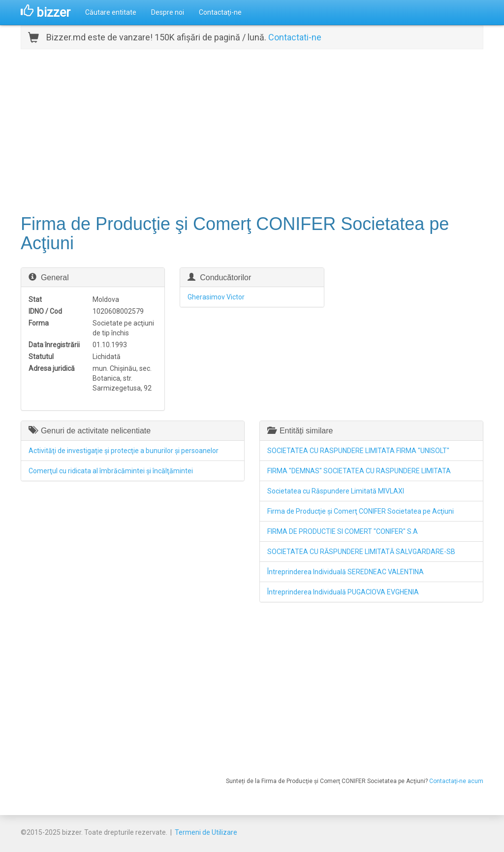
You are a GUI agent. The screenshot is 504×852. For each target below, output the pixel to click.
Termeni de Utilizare (206, 832)
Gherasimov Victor (216, 297)
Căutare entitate (111, 12)
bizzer (46, 12)
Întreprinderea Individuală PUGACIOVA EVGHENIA (343, 592)
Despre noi (168, 12)
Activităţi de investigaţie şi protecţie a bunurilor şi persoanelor (124, 451)
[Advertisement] (252, 131)
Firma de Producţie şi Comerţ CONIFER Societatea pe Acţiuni (361, 511)
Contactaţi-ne (220, 12)
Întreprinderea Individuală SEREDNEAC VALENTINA (346, 572)
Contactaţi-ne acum (456, 781)
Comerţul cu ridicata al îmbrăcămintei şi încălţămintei (111, 471)
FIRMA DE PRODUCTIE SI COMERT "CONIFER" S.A (343, 531)
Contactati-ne (295, 37)
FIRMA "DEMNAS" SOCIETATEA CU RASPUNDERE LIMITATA (359, 471)
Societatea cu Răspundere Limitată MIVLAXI (336, 491)
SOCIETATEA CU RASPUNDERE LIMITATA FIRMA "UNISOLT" (358, 451)
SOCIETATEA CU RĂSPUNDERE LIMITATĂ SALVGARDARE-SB (361, 552)
